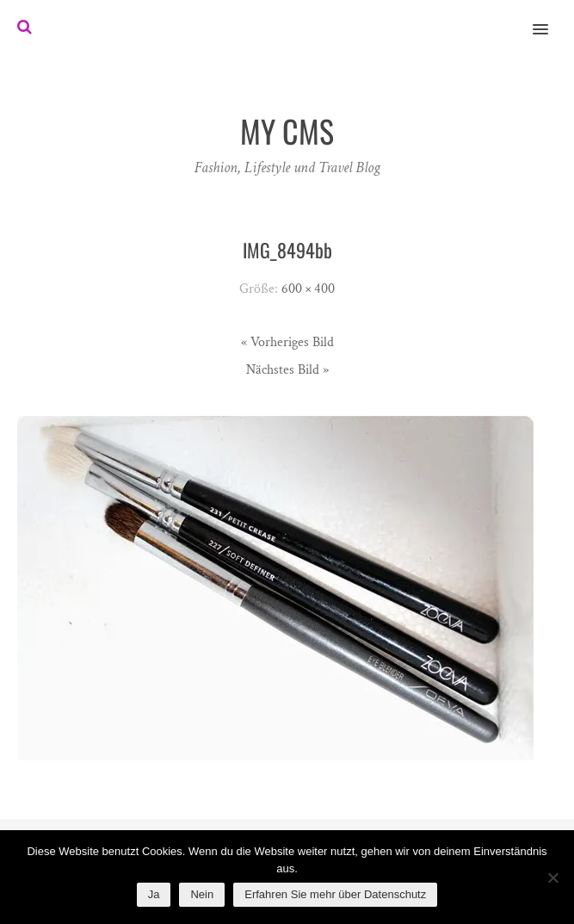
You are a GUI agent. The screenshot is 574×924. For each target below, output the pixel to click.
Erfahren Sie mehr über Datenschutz (335, 894)
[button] (550, 18)
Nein (202, 894)
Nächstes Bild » (287, 370)
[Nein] (552, 877)
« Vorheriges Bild (287, 342)
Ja (154, 894)
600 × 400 (308, 289)
